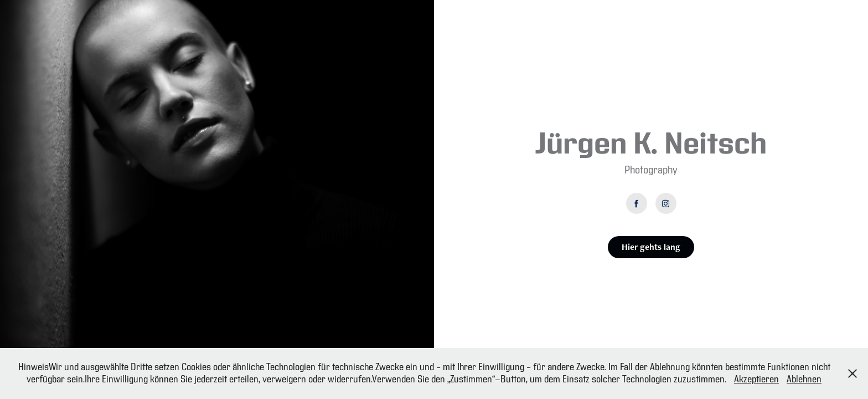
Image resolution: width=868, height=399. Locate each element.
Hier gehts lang (651, 247)
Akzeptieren (756, 379)
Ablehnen (804, 379)
